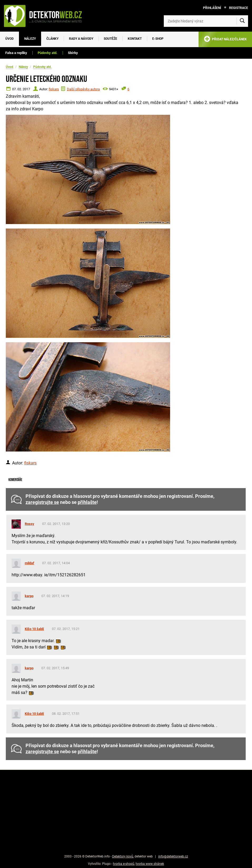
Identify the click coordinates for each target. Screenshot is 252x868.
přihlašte (87, 502)
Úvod (9, 39)
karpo (29, 596)
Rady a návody (81, 39)
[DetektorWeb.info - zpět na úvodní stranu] (46, 16)
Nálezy (30, 39)
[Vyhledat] (242, 21)
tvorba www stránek (150, 864)
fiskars (54, 89)
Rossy (29, 524)
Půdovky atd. (48, 53)
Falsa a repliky (16, 53)
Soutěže (110, 39)
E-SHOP (158, 39)
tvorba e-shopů (124, 864)
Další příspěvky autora (83, 89)
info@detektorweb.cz (173, 856)
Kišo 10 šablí (34, 629)
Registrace (239, 8)
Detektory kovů (123, 856)
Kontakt (135, 39)
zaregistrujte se (42, 502)
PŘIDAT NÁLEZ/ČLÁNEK (225, 40)
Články (52, 39)
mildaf (29, 563)
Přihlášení (212, 8)
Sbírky (73, 53)
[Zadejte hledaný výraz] (206, 21)
